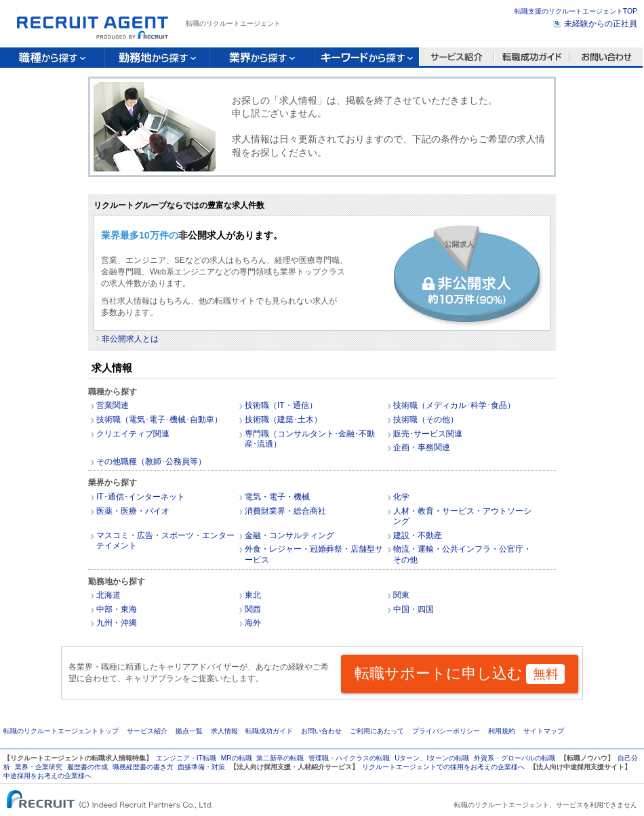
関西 (253, 609)
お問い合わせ (321, 731)
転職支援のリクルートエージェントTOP (576, 11)
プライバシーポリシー (446, 731)
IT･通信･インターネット (141, 497)
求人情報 (224, 731)
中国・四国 (414, 609)
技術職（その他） (426, 420)
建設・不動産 (418, 535)
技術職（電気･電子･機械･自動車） (159, 420)
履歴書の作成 (87, 767)
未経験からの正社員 (601, 24)
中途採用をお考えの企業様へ (47, 776)
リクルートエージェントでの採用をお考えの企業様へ (443, 767)
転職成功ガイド (269, 731)
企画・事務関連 (422, 447)
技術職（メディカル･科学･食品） (454, 405)
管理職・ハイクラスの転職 (349, 758)
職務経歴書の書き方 (143, 767)
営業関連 (113, 405)
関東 (401, 595)
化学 (401, 497)
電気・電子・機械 (277, 497)
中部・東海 (117, 609)
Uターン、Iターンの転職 (432, 758)
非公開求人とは (130, 339)
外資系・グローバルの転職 (515, 758)
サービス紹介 (147, 731)
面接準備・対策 (201, 767)
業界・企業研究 (39, 767)
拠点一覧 (189, 731)
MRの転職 (237, 758)
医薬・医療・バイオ (133, 511)
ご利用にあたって (377, 731)
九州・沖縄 (117, 623)
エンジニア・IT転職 (186, 758)
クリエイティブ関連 (133, 434)
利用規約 (502, 731)
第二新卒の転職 (280, 758)
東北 (253, 595)
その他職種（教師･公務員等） (151, 462)
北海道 (108, 595)
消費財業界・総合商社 (285, 511)
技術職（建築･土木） (283, 420)
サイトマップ (544, 731)
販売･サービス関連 (428, 434)
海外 (253, 623)
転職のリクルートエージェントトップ (61, 731)
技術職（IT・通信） (281, 405)
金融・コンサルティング (289, 535)
